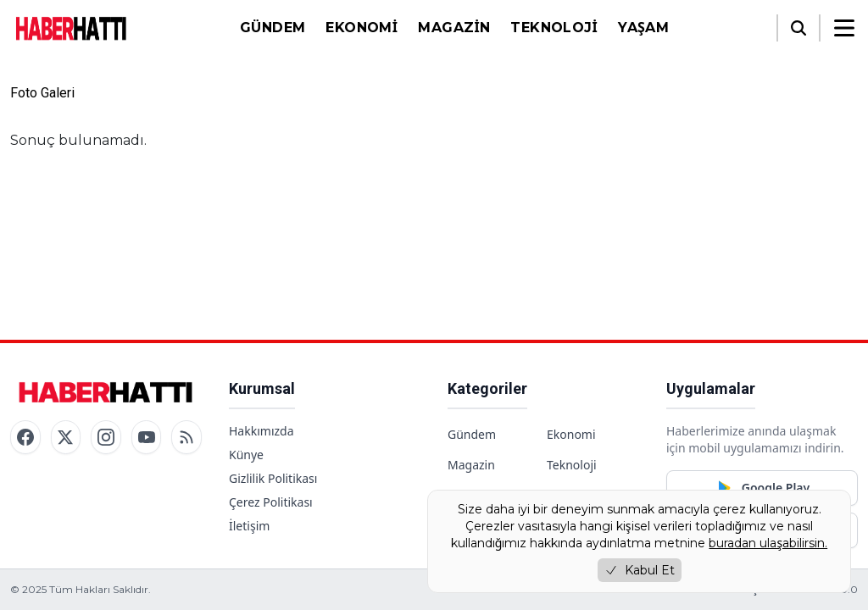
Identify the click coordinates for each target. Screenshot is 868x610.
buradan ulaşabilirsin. (768, 543)
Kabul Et (640, 570)
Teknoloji (554, 28)
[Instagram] (106, 437)
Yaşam (643, 28)
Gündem (273, 28)
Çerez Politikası (271, 502)
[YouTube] (147, 437)
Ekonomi (362, 28)
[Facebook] (25, 437)
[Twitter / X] (66, 437)
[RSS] (186, 437)
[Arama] (798, 28)
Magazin (454, 28)
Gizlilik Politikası (273, 478)
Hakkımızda (262, 431)
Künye (246, 455)
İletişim (249, 526)
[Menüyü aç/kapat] (844, 28)
